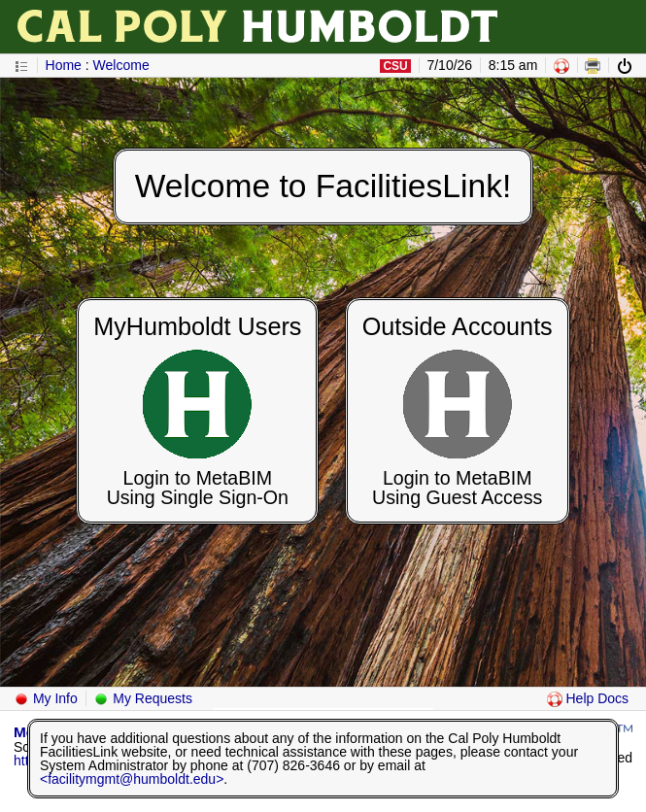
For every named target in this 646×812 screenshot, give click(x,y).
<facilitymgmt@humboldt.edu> (132, 779)
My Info (46, 698)
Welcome (121, 65)
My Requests (143, 698)
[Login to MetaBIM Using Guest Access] (458, 410)
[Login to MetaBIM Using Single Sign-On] (197, 410)
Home (64, 65)
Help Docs (588, 698)
